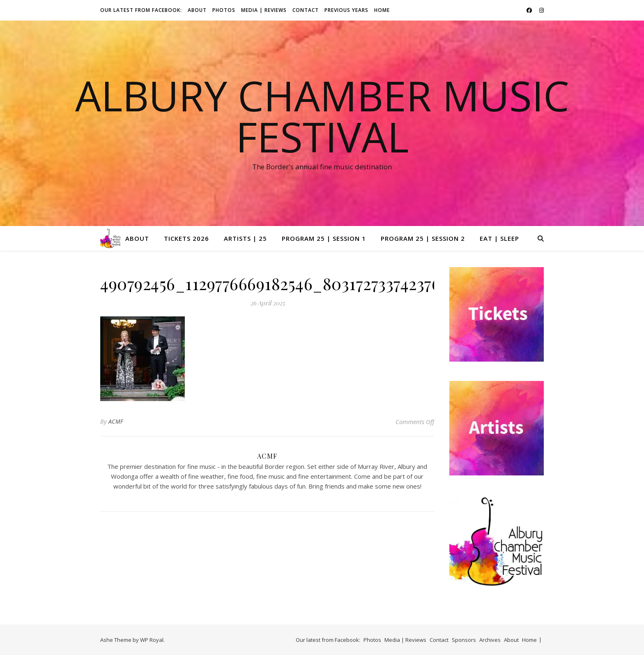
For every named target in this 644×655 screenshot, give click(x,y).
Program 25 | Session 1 (324, 238)
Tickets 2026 (186, 238)
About (197, 10)
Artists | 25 (245, 238)
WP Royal (152, 640)
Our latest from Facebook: (141, 10)
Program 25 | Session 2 (423, 238)
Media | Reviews (264, 10)
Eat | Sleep (499, 238)
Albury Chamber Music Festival (322, 116)
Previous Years (346, 10)
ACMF (116, 421)
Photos (224, 10)
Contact (306, 10)
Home (382, 10)
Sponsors (464, 640)
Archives (490, 640)
